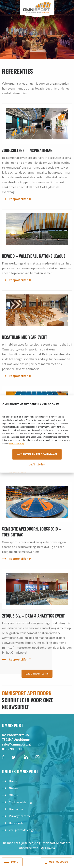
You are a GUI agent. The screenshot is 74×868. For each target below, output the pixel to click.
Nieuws (14, 788)
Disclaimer (16, 809)
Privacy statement (21, 816)
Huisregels (16, 823)
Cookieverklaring (20, 802)
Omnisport (37, 7)
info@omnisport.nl (16, 744)
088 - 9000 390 (13, 749)
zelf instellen (37, 464)
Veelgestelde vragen (23, 830)
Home (13, 781)
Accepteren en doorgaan (37, 454)
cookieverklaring (17, 444)
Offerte (14, 795)
